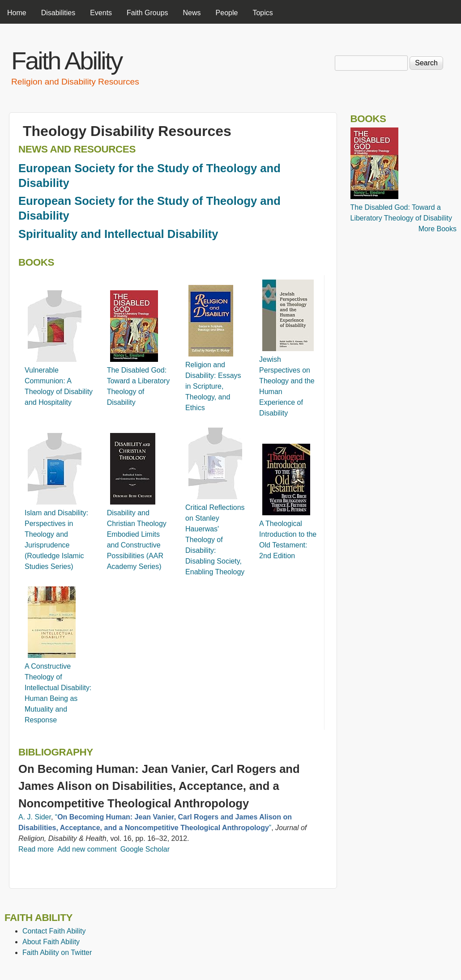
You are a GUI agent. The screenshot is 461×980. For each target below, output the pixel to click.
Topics (263, 13)
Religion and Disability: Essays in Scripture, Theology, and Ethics (213, 386)
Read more (36, 849)
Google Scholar (145, 849)
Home (17, 13)
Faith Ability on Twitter (57, 952)
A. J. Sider (35, 817)
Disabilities (58, 13)
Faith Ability (66, 61)
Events (101, 13)
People (227, 13)
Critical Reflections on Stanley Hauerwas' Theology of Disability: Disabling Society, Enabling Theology (215, 540)
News (192, 13)
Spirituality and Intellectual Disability (118, 234)
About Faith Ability (51, 942)
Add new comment (87, 849)
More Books (438, 229)
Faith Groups (147, 13)
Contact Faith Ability (54, 931)
